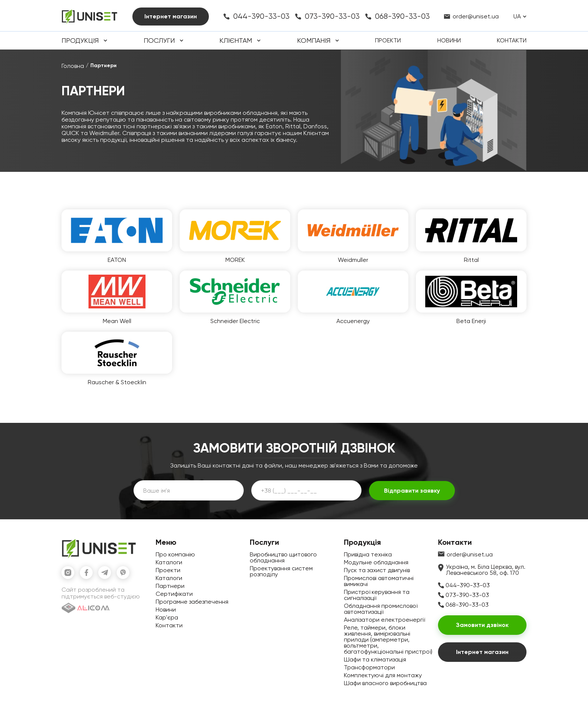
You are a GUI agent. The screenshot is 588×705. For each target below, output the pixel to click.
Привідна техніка (368, 554)
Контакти (512, 40)
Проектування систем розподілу (281, 571)
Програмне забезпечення (192, 602)
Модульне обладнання (376, 562)
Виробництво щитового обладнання (283, 557)
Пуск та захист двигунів (377, 570)
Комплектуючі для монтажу (383, 675)
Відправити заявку (412, 491)
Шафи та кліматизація (375, 659)
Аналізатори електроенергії (384, 620)
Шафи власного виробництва (385, 683)
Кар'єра (167, 617)
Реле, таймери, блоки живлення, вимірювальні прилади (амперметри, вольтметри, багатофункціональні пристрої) (388, 640)
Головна (73, 66)
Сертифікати (174, 594)
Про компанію (175, 554)
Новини (449, 40)
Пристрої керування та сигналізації (377, 595)
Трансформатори (369, 667)
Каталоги (169, 562)
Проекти (388, 40)
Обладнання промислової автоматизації (381, 609)
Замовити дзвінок (482, 625)
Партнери (170, 586)
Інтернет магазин (171, 16)
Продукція (80, 41)
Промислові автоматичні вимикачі (379, 581)
